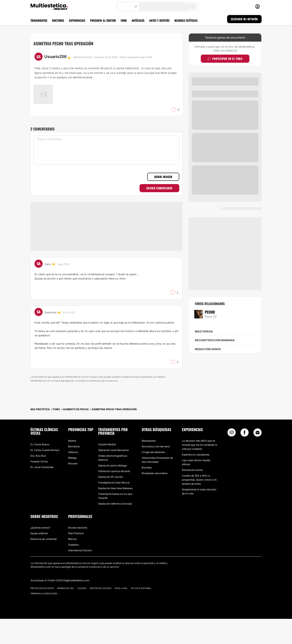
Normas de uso (66, 613)
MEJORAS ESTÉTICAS (186, 20)
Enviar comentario (159, 213)
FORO (124, 20)
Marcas (72, 564)
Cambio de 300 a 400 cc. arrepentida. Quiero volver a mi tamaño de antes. (199, 505)
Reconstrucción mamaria (215, 340)
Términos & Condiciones (44, 619)
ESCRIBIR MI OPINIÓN (244, 19)
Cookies (82, 613)
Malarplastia (149, 466)
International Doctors (80, 576)
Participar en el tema (225, 59)
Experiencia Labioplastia (196, 480)
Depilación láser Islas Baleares (115, 513)
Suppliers (73, 570)
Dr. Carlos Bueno (40, 470)
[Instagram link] (232, 459)
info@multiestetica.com (76, 606)
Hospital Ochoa (39, 487)
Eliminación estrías (192, 495)
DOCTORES (58, 20)
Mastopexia (204, 331)
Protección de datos (42, 613)
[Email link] (258, 458)
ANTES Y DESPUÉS (159, 20)
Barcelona (74, 472)
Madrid (72, 466)
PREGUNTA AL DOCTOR (103, 20)
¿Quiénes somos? (40, 553)
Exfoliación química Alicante (114, 496)
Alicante (73, 489)
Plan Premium (76, 558)
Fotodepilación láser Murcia (114, 508)
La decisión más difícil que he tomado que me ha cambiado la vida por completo (200, 470)
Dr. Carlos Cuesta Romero (45, 475)
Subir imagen (163, 202)
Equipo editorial (39, 558)
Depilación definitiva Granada (115, 529)
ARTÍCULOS (138, 20)
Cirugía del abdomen (153, 477)
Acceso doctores (78, 553)
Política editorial (141, 613)
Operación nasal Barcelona (113, 475)
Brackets (147, 493)
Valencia (73, 477)
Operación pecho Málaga (112, 491)
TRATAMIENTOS (39, 20)
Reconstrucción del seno (156, 472)
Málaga (72, 483)
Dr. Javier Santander (42, 492)
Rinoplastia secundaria (155, 498)
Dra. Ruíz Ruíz (38, 481)
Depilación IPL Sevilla (111, 502)
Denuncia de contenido (44, 564)
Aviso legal (121, 613)
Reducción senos (208, 349)
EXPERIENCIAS (77, 20)
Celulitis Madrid (107, 470)
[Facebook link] (245, 459)
